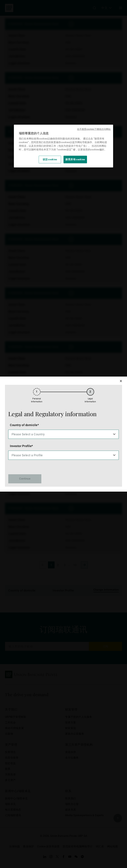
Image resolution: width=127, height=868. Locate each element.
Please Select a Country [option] (28, 434)
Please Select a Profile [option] (27, 455)
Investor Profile (21, 446)
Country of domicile (24, 425)
